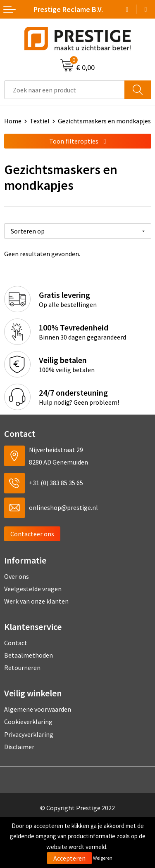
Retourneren (22, 668)
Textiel (40, 121)
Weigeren (103, 858)
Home (13, 121)
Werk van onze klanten (36, 601)
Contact (16, 643)
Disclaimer (19, 747)
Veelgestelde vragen (33, 589)
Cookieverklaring (28, 722)
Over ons (17, 576)
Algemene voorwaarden (38, 709)
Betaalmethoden (29, 655)
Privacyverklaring (29, 734)
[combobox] (64, 90)
